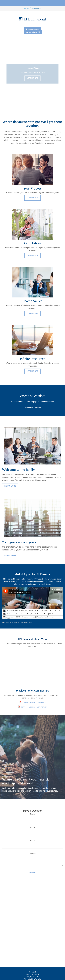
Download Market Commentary (34, 702)
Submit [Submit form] (32, 872)
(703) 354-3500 (35, 975)
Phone (32, 840)
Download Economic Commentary (33, 707)
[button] (61, 975)
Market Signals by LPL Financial (10, 622)
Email (32, 827)
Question (32, 854)
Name (33, 814)
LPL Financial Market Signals (25, 622)
